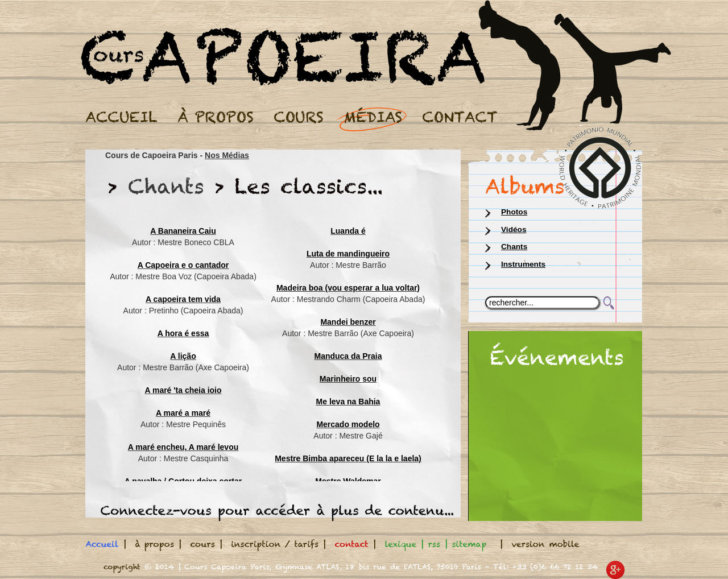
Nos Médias (227, 155)
